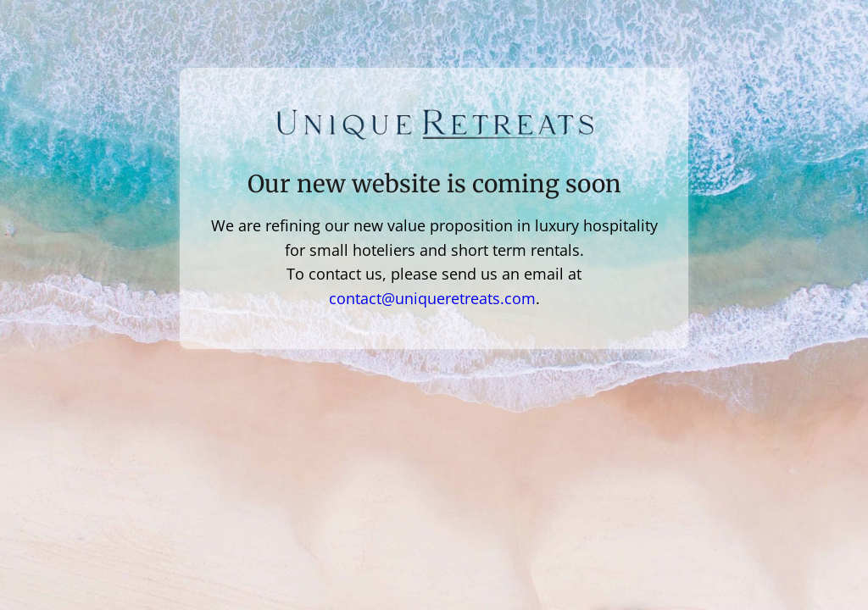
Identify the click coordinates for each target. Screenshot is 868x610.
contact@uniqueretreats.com (432, 298)
